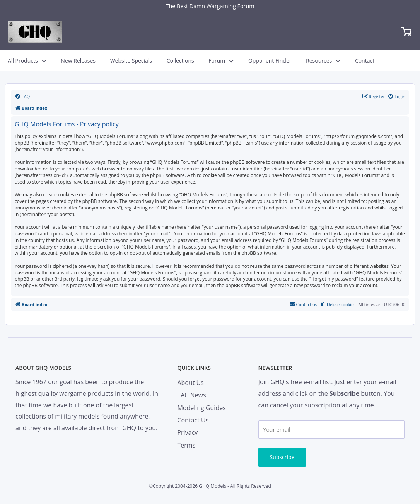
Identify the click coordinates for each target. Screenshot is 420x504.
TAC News (191, 395)
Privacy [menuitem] (187, 432)
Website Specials (131, 60)
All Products (27, 60)
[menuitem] (22, 97)
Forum (221, 60)
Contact (365, 60)
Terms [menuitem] (186, 445)
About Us (190, 383)
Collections (180, 60)
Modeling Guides (201, 408)
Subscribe (282, 457)
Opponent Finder (270, 60)
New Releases (78, 60)
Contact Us (193, 420)
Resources (323, 60)
